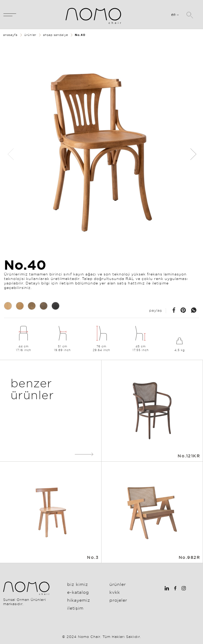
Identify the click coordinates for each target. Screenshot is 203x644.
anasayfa (10, 35)
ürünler (30, 35)
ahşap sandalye (56, 35)
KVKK (115, 592)
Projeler (118, 600)
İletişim (75, 608)
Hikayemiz (79, 600)
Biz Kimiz (78, 584)
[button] (193, 154)
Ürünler (118, 584)
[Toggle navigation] (10, 15)
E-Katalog (78, 592)
